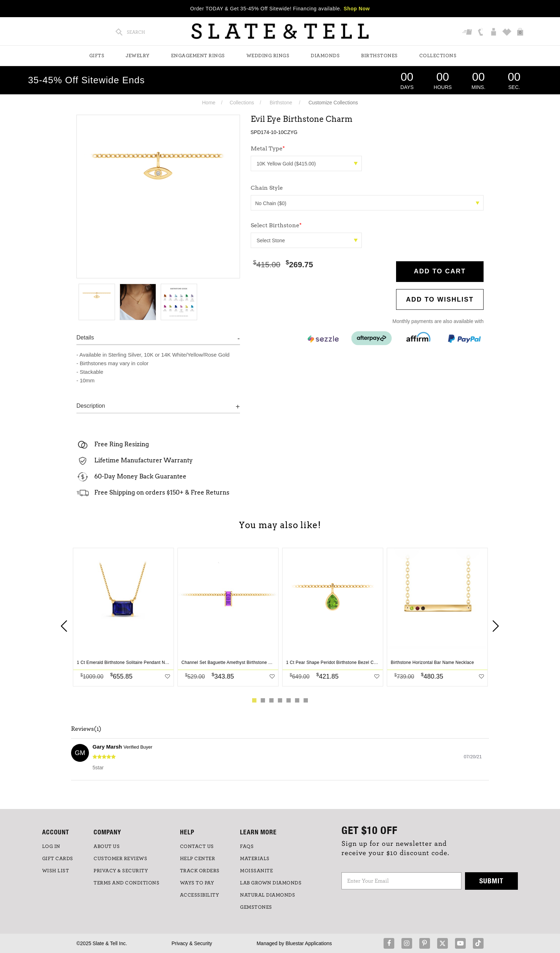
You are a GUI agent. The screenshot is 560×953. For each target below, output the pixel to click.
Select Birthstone (276, 225)
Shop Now (357, 9)
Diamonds (325, 56)
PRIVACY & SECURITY (121, 871)
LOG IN (51, 847)
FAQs (247, 847)
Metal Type (268, 148)
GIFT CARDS (58, 859)
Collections (438, 56)
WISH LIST (56, 871)
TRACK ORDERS (200, 871)
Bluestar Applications (309, 943)
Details (85, 337)
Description (91, 406)
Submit (491, 881)
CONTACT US (197, 847)
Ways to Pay (197, 883)
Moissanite (256, 871)
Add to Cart (440, 271)
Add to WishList (440, 299)
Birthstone (281, 103)
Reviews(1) (86, 729)
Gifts (97, 56)
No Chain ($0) (367, 203)
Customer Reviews (120, 859)
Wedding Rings (268, 56)
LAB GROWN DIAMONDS (271, 883)
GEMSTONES (256, 907)
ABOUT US (107, 847)
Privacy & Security (192, 943)
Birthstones (379, 56)
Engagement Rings (198, 56)
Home (209, 103)
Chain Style (267, 188)
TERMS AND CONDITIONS (126, 883)
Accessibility (200, 895)
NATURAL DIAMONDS (267, 895)
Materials (255, 859)
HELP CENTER (198, 859)
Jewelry (138, 56)
